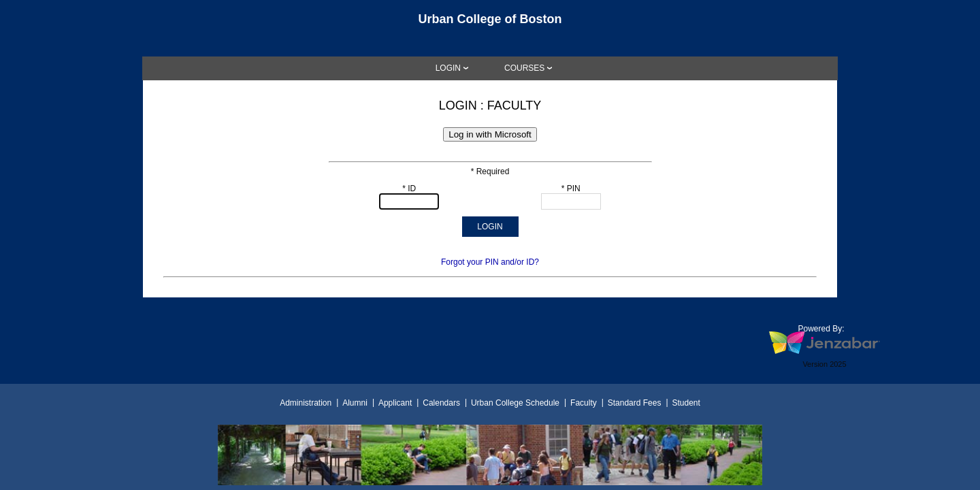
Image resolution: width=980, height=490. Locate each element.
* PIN (571, 189)
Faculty (584, 403)
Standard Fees (635, 403)
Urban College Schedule (515, 403)
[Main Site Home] (490, 23)
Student (686, 403)
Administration (306, 403)
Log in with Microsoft (490, 134)
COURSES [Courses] (524, 68)
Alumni (355, 403)
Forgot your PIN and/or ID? (490, 262)
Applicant (395, 403)
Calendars (441, 403)
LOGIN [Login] (448, 68)
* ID (409, 189)
